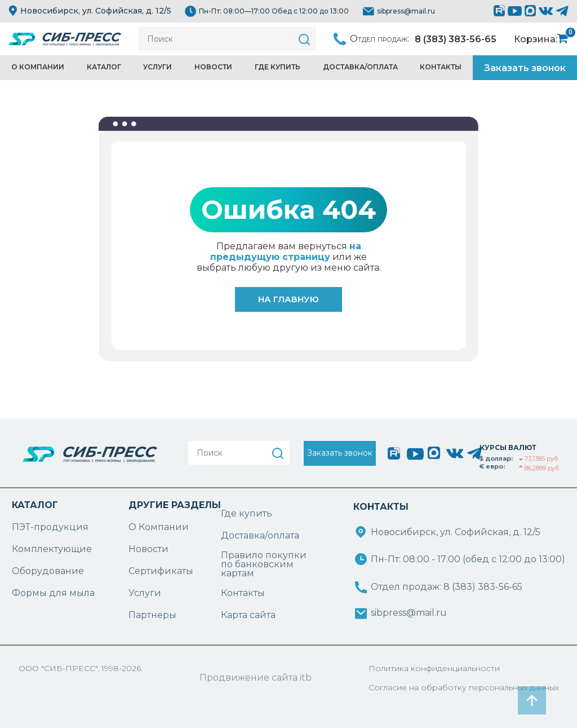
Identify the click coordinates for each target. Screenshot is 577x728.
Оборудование (48, 571)
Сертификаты (161, 571)
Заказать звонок (525, 68)
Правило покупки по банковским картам (264, 564)
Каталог (104, 67)
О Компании (159, 527)
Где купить (278, 67)
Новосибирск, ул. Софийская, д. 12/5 (90, 11)
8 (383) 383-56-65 (456, 39)
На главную (288, 299)
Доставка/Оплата (360, 67)
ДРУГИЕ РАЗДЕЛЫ (175, 505)
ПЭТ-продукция (50, 527)
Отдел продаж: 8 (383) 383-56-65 (447, 587)
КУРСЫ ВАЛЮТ (508, 447)
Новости (213, 67)
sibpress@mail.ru (406, 11)
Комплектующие (52, 549)
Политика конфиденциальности (434, 668)
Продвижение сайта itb (256, 678)
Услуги (157, 67)
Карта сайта (248, 615)
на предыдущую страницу (286, 252)
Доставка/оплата (260, 535)
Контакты (441, 67)
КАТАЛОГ (35, 505)
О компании (38, 67)
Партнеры (152, 615)
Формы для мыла (53, 593)
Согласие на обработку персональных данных (464, 687)
